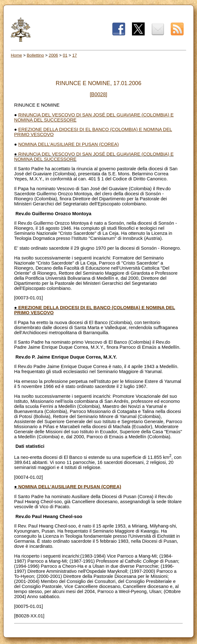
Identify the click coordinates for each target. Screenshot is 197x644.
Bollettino (35, 55)
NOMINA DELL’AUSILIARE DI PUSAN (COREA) (69, 144)
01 (65, 55)
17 (75, 55)
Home (16, 55)
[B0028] (98, 94)
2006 (53, 55)
